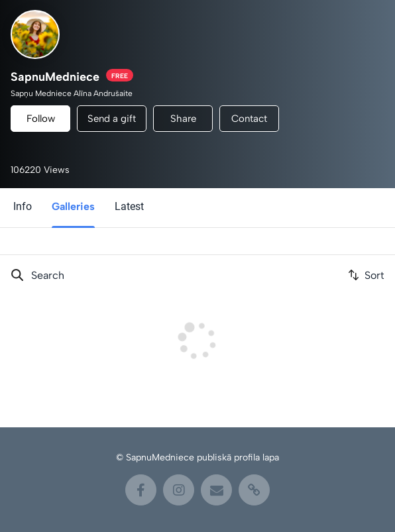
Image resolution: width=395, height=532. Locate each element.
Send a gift (112, 119)
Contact (249, 119)
